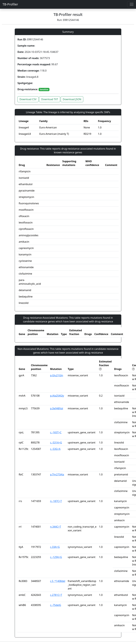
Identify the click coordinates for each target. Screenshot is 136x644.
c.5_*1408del (58, 581)
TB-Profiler (10, 4)
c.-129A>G (56, 557)
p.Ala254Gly (57, 396)
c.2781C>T (56, 595)
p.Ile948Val (57, 408)
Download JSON (72, 99)
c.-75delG (56, 605)
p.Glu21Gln (57, 375)
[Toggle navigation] (132, 4)
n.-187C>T (56, 501)
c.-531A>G (56, 443)
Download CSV (28, 99)
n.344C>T (56, 527)
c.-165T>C (56, 432)
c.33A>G (55, 547)
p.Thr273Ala (57, 474)
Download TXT (50, 99)
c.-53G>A (55, 449)
